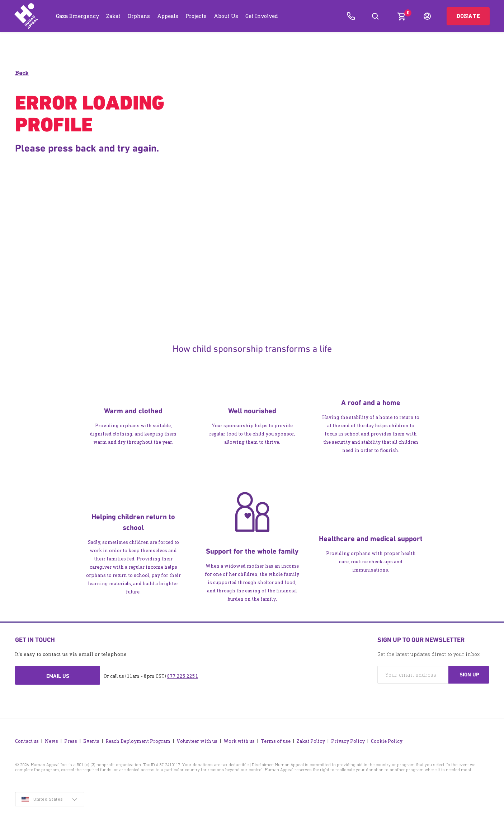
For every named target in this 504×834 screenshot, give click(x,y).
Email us (58, 676)
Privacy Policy (348, 741)
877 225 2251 (183, 676)
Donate (468, 16)
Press (71, 741)
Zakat (113, 16)
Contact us (27, 741)
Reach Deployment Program (138, 741)
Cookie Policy (387, 741)
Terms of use (276, 741)
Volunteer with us (197, 741)
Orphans (139, 16)
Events (91, 741)
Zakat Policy (311, 741)
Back (22, 73)
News (51, 741)
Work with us (239, 741)
